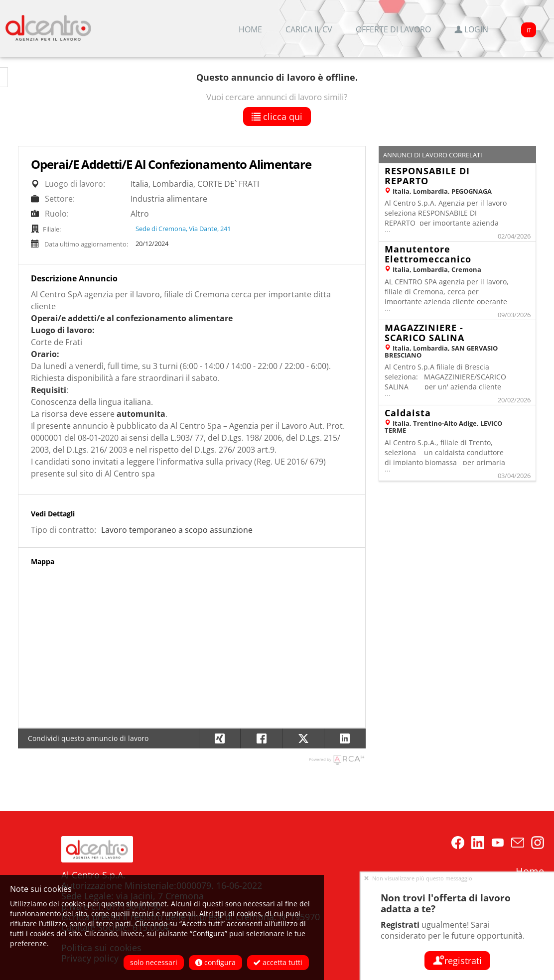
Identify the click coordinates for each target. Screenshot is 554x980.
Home (250, 29)
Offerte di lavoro (393, 29)
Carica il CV (309, 29)
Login (471, 29)
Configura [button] (215, 962)
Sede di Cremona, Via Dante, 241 (183, 229)
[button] (345, 738)
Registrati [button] (457, 961)
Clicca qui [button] (277, 117)
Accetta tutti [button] (278, 962)
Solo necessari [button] (154, 962)
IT (529, 30)
